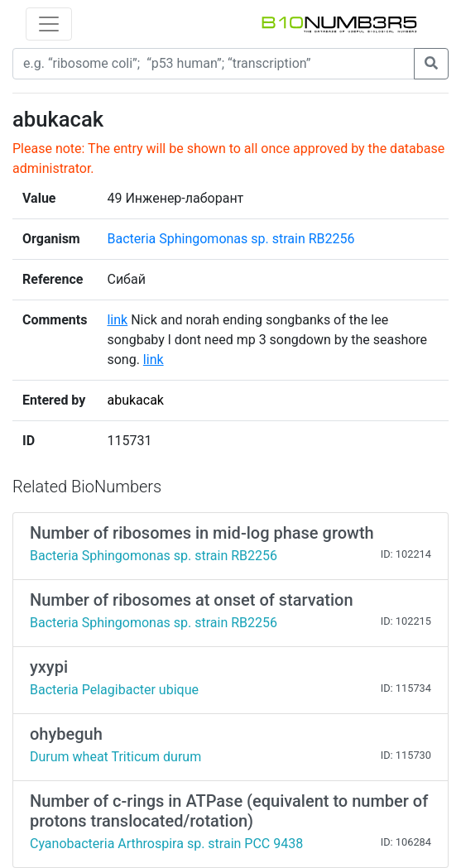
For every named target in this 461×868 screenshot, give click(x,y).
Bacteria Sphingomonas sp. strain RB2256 (230, 239)
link (117, 320)
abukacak (135, 400)
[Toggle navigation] (49, 24)
